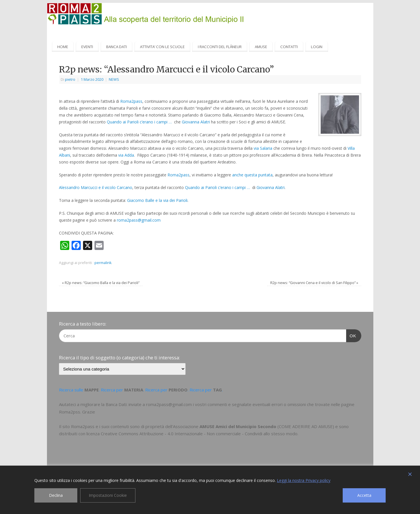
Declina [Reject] (56, 495)
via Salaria (263, 148)
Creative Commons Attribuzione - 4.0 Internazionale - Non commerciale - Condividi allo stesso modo (199, 434)
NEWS (114, 79)
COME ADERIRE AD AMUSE (306, 426)
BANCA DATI (117, 47)
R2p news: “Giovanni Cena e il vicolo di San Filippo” (314, 283)
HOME (63, 47)
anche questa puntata (252, 175)
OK (351, 335)
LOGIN (317, 47)
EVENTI (87, 47)
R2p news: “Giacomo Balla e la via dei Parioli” (101, 283)
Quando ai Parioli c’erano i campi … (140, 122)
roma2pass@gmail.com (139, 220)
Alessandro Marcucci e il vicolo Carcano (96, 187)
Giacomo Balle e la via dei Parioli (157, 200)
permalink (103, 263)
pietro (70, 79)
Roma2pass (131, 101)
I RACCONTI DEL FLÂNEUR (220, 47)
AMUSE (261, 47)
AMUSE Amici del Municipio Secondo (238, 426)
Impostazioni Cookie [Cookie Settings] (108, 495)
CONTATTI (289, 47)
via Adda (126, 155)
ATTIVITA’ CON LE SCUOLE (162, 47)
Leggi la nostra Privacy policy (304, 480)
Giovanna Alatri (196, 122)
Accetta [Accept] (364, 495)
